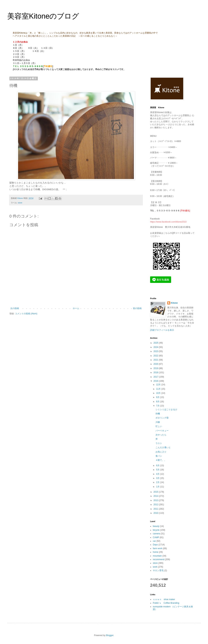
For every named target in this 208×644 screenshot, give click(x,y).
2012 (156, 505)
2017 (156, 377)
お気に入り (161, 452)
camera (156, 534)
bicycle (156, 530)
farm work (158, 548)
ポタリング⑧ (162, 418)
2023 (156, 351)
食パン (159, 456)
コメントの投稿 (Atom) (26, 314)
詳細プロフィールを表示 (162, 330)
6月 (158, 466)
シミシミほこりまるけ (166, 410)
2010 (156, 513)
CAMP (156, 537)
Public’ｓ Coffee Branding (166, 603)
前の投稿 (137, 308)
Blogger (110, 635)
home (156, 552)
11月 (159, 389)
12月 (159, 385)
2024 (156, 347)
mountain (157, 556)
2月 (158, 482)
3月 (158, 478)
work (155, 567)
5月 (158, 470)
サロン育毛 (158, 570)
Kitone (174, 303)
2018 (156, 372)
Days (155, 545)
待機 (158, 414)
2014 (156, 496)
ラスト (159, 443)
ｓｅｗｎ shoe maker (164, 599)
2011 (156, 509)
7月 (158, 406)
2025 (156, 343)
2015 (156, 492)
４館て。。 (161, 460)
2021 (156, 360)
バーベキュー (162, 431)
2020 (156, 364)
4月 (158, 474)
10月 (159, 393)
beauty (156, 526)
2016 (156, 381)
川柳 (158, 422)
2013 (156, 500)
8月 (158, 402)
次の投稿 (15, 308)
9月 (158, 397)
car (154, 541)
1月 (158, 487)
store (20, 203)
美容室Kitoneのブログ (43, 16)
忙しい (159, 426)
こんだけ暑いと (163, 447)
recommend (159, 559)
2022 (156, 356)
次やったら (161, 435)
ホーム (76, 308)
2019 (156, 368)
